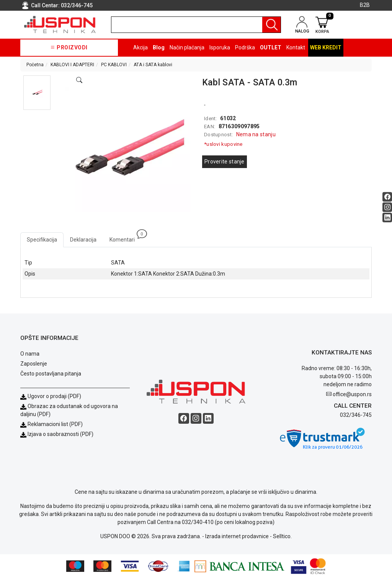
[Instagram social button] (387, 207)
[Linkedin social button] (387, 217)
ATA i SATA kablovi (153, 65)
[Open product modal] (79, 80)
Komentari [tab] (125, 238)
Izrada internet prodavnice (237, 536)
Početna (35, 65)
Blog (159, 47)
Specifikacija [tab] (42, 240)
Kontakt (296, 47)
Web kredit (326, 47)
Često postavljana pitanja (51, 374)
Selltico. (282, 536)
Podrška (245, 47)
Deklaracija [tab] (83, 240)
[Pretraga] (271, 25)
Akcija (140, 47)
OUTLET (271, 47)
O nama (30, 354)
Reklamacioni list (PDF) (51, 424)
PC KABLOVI (114, 65)
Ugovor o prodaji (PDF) (51, 396)
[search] (196, 25)
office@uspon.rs (352, 394)
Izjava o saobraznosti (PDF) (60, 434)
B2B (365, 5)
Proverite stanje (225, 162)
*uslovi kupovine (223, 144)
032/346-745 (77, 5)
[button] (37, 93)
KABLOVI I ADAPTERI (72, 65)
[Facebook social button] (387, 197)
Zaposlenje (34, 364)
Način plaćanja (187, 47)
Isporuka (220, 47)
